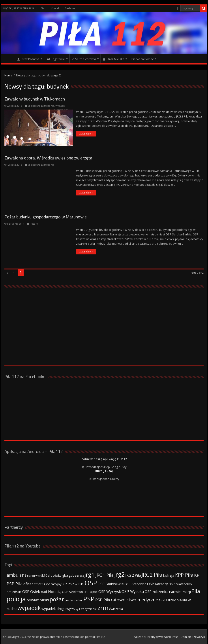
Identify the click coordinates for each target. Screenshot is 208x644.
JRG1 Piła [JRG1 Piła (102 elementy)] (104, 575)
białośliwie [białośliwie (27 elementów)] (33, 576)
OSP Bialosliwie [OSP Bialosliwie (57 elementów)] (111, 584)
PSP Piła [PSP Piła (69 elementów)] (103, 600)
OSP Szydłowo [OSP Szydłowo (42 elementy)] (72, 592)
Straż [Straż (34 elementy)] (162, 600)
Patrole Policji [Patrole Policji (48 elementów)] (180, 592)
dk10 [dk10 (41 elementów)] (44, 575)
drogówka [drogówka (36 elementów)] (55, 576)
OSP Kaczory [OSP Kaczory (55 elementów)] (157, 584)
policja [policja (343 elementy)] (16, 599)
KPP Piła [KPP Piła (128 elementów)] (184, 575)
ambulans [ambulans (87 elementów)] (17, 575)
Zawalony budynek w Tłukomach (35, 99)
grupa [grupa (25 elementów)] (81, 576)
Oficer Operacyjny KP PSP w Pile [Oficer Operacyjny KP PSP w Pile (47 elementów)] (59, 584)
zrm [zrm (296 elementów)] (103, 608)
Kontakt (56, 8)
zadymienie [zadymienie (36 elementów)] (89, 609)
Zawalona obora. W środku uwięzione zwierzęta (48, 158)
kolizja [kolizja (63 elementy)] (169, 575)
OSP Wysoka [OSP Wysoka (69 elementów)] (133, 591)
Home (8, 75)
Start (44, 8)
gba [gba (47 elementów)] (65, 575)
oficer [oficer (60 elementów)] (28, 584)
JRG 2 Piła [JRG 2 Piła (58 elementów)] (133, 575)
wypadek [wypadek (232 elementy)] (29, 608)
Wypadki (60, 106)
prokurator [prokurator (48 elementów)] (74, 600)
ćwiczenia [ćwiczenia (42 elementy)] (116, 609)
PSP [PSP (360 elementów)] (89, 599)
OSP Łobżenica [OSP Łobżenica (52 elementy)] (156, 592)
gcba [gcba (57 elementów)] (73, 575)
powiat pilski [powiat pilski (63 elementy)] (38, 600)
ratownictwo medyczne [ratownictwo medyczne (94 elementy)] (134, 600)
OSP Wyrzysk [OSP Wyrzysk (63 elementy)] (110, 592)
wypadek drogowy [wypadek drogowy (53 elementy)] (56, 609)
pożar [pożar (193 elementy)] (57, 599)
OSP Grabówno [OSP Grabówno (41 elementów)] (135, 584)
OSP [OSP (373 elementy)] (91, 583)
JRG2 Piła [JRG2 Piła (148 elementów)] (152, 575)
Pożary (34, 224)
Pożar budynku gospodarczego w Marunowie (46, 217)
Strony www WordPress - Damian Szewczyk (176, 637)
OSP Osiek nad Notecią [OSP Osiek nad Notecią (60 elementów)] (42, 592)
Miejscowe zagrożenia (41, 106)
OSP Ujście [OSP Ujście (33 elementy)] (91, 592)
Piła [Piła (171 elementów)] (196, 591)
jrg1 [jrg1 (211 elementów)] (90, 574)
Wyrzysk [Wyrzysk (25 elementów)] (76, 609)
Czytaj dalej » (86, 134)
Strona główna (9, 59)
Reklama (70, 8)
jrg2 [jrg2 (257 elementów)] (119, 574)
